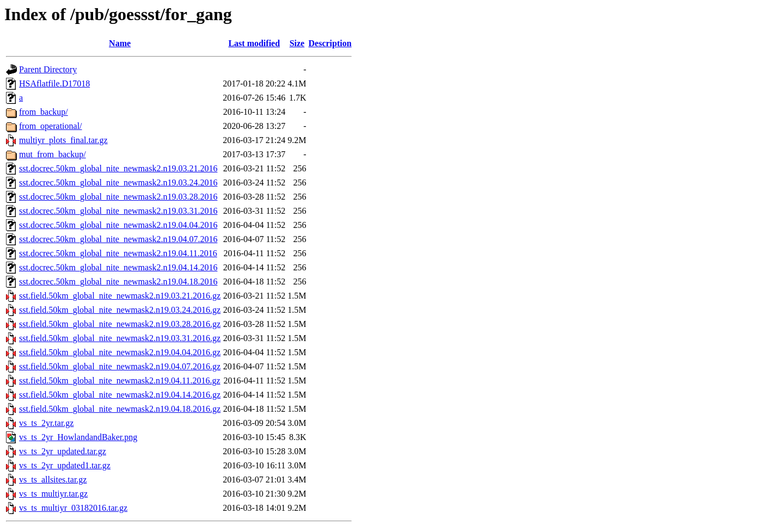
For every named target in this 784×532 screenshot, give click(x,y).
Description (330, 43)
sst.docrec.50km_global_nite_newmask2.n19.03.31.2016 (118, 211)
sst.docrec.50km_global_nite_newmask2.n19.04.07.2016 (118, 239)
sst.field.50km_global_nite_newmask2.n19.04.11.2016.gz (120, 381)
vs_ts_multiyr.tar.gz (53, 494)
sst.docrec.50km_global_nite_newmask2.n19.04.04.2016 (118, 225)
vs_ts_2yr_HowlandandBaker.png (78, 437)
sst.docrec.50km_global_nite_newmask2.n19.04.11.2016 (118, 253)
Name (120, 43)
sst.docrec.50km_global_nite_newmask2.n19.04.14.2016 (118, 267)
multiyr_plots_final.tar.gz (63, 140)
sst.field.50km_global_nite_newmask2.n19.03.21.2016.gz (120, 296)
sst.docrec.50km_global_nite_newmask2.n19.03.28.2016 (118, 197)
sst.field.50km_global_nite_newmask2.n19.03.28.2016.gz (120, 324)
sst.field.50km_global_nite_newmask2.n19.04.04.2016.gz (120, 352)
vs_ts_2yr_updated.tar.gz (63, 451)
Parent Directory (48, 69)
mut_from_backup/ (53, 154)
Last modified (254, 43)
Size (297, 43)
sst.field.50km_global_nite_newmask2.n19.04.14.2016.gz (120, 395)
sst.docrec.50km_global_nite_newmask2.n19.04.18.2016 (118, 282)
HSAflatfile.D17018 (54, 83)
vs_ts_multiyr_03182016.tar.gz (73, 508)
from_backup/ (44, 112)
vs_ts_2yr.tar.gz (46, 423)
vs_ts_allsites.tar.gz (53, 480)
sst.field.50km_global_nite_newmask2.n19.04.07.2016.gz (120, 366)
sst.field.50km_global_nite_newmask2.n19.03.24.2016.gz (120, 310)
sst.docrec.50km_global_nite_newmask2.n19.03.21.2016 (118, 168)
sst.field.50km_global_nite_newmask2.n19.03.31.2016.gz (120, 338)
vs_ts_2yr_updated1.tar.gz (65, 465)
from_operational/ (51, 126)
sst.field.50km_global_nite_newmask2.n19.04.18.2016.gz (120, 409)
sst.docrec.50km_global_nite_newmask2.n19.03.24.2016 (118, 183)
